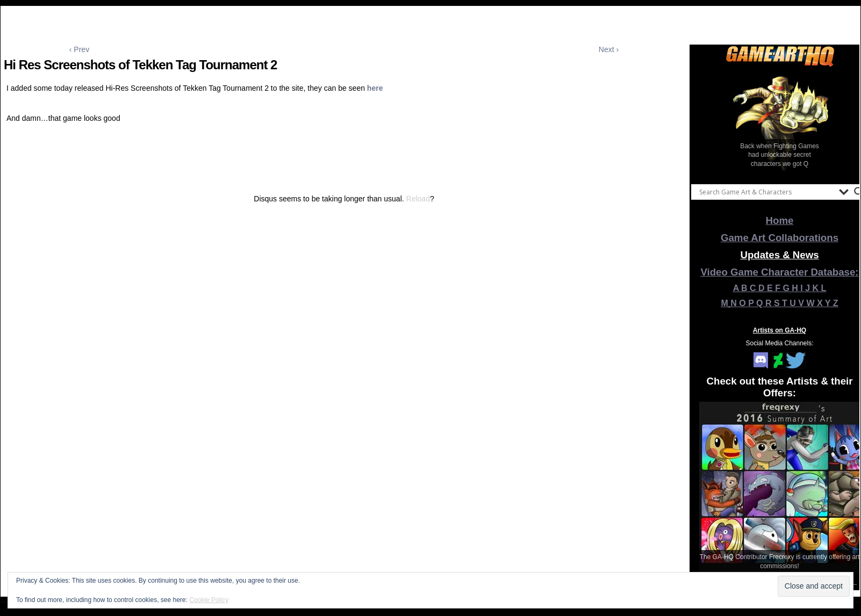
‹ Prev (79, 49)
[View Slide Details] (780, 123)
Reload (418, 199)
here (375, 88)
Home (780, 220)
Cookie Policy (209, 600)
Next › (609, 49)
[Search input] (766, 192)
